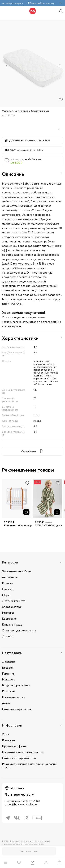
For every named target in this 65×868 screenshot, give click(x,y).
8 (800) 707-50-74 (23, 795)
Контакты (8, 691)
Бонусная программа (16, 685)
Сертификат (29, 451)
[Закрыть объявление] (60, 3)
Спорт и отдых (12, 607)
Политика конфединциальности (23, 752)
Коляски (7, 583)
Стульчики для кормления (19, 630)
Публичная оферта (15, 746)
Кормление (9, 619)
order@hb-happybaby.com (22, 804)
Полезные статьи (13, 697)
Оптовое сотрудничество (19, 758)
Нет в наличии (29, 851)
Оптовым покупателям (17, 709)
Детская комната (14, 601)
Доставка (9, 662)
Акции (6, 703)
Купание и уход (12, 624)
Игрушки (8, 613)
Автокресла (10, 577)
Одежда (8, 589)
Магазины (9, 679)
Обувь (6, 595)
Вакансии (8, 740)
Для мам (8, 636)
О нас (6, 734)
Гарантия (8, 674)
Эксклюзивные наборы (17, 571)
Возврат (8, 668)
